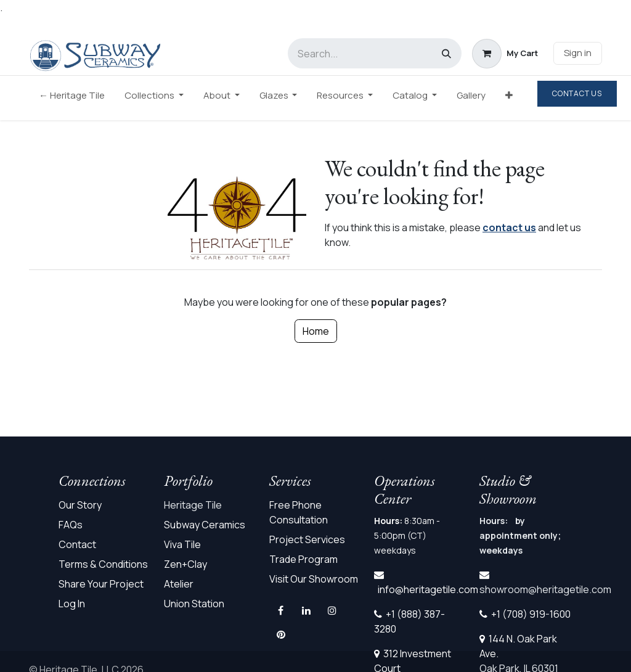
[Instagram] (332, 610)
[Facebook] (281, 610)
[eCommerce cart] (505, 54)
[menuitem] (72, 98)
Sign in (578, 53)
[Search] (446, 53)
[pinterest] (281, 634)
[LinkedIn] (306, 610)
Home (316, 331)
